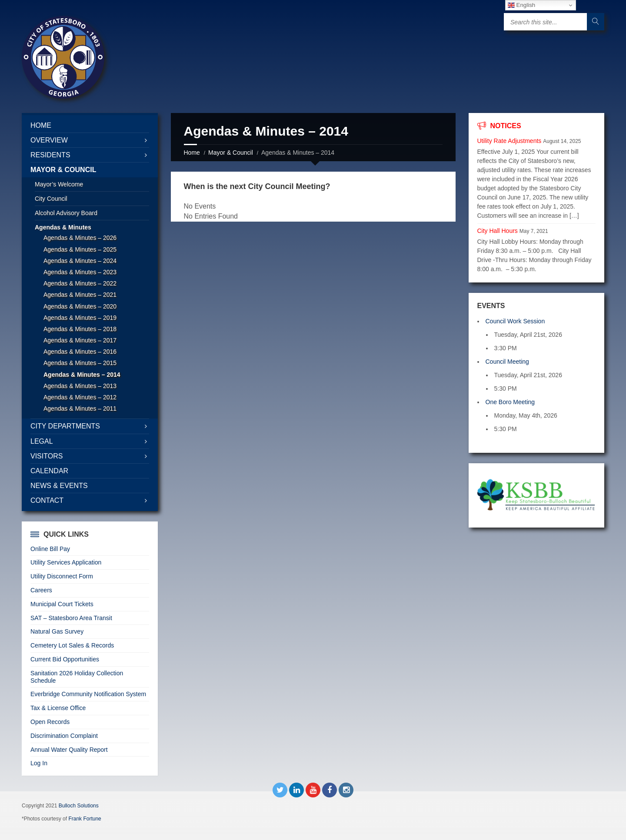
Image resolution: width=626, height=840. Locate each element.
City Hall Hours (498, 231)
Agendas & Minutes (63, 227)
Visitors (47, 456)
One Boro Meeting (510, 402)
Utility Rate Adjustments (509, 141)
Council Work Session (515, 321)
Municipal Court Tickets (62, 604)
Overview (49, 140)
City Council (51, 199)
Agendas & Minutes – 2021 (80, 295)
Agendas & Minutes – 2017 (80, 340)
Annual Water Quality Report (69, 750)
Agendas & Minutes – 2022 (80, 283)
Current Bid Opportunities (65, 659)
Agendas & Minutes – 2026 (80, 238)
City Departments (65, 426)
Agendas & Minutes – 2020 (80, 306)
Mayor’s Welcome (59, 184)
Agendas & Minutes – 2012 (80, 397)
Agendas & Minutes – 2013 (80, 386)
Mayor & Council (231, 153)
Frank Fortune (85, 819)
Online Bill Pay (50, 549)
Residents (50, 155)
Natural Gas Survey (57, 631)
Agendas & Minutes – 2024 (80, 261)
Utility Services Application (66, 562)
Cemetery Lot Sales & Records (72, 645)
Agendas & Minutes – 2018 (80, 329)
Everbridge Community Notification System (88, 694)
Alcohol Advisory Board (66, 213)
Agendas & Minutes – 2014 (82, 375)
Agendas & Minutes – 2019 (80, 318)
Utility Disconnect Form (62, 576)
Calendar (49, 471)
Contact (47, 500)
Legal (42, 441)
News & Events (59, 486)
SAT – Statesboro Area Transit (71, 618)
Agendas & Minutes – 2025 (80, 249)
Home (192, 153)
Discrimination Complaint (64, 736)
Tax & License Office (58, 708)
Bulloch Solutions (79, 806)
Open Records (50, 722)
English (521, 5)
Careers (41, 590)
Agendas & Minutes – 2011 (80, 408)
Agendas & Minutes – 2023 (80, 272)
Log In (39, 763)
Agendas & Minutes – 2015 (80, 363)
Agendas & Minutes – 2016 (80, 352)
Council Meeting (507, 362)
